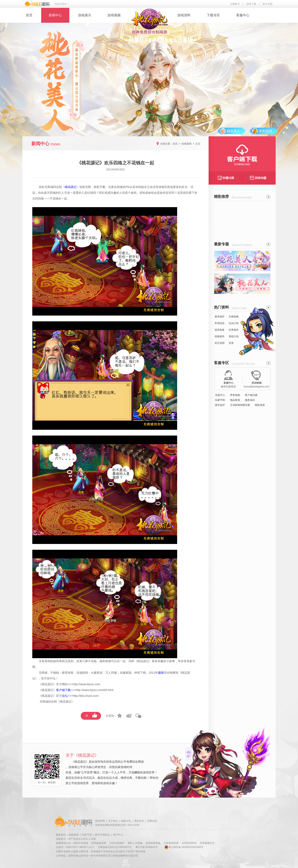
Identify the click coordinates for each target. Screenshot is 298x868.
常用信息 (220, 323)
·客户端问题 (251, 395)
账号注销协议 (102, 835)
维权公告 (126, 821)
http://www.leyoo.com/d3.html (95, 690)
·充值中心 (220, 395)
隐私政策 (74, 835)
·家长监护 (220, 405)
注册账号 (235, 4)
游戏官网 (100, 821)
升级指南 (234, 317)
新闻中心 (55, 15)
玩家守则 (87, 835)
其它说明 (220, 343)
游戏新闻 (186, 144)
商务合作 (139, 821)
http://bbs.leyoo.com (86, 696)
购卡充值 (268, 4)
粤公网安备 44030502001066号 (184, 847)
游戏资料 (184, 15)
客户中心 (118, 835)
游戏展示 (85, 15)
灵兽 (231, 343)
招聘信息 (152, 821)
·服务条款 (250, 400)
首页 (29, 15)
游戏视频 (114, 15)
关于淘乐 (113, 821)
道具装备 (220, 330)
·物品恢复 (235, 400)
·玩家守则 (220, 400)
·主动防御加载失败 (240, 405)
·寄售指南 (235, 395)
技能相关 (220, 336)
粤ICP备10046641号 (147, 847)
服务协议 (61, 835)
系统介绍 (234, 336)
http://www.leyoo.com (87, 684)
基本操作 (220, 317)
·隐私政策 (260, 405)
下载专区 (213, 15)
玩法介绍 (234, 323)
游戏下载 (251, 4)
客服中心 (243, 15)
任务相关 (234, 330)
